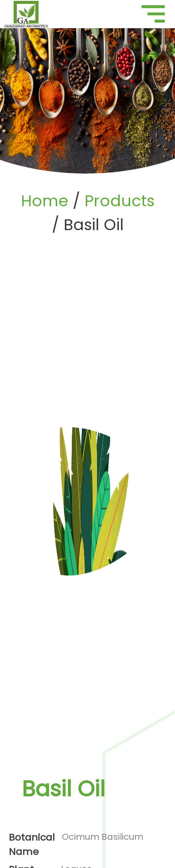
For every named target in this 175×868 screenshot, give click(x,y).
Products (119, 201)
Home (45, 201)
